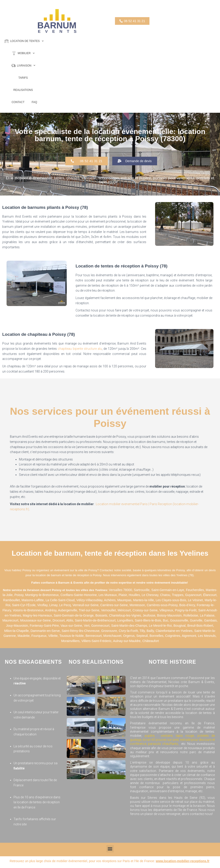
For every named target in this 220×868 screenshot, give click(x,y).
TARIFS (23, 78)
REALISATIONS (23, 90)
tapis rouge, (185, 736)
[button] (87, 161)
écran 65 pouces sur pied (161, 740)
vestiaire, (168, 736)
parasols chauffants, (164, 744)
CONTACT (18, 102)
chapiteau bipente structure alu (80, 349)
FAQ (34, 102)
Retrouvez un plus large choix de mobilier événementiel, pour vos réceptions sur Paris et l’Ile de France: (110, 861)
